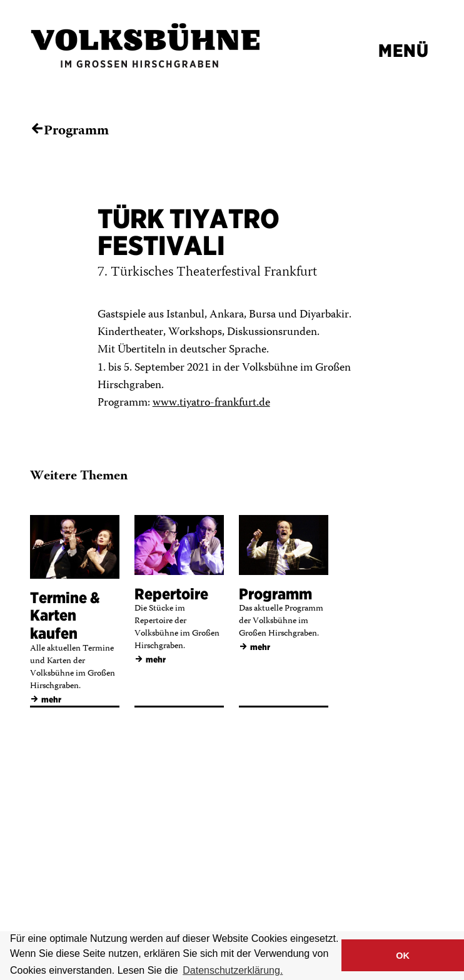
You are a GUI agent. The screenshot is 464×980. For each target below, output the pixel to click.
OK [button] (403, 956)
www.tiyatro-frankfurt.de (211, 403)
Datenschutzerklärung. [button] (233, 970)
